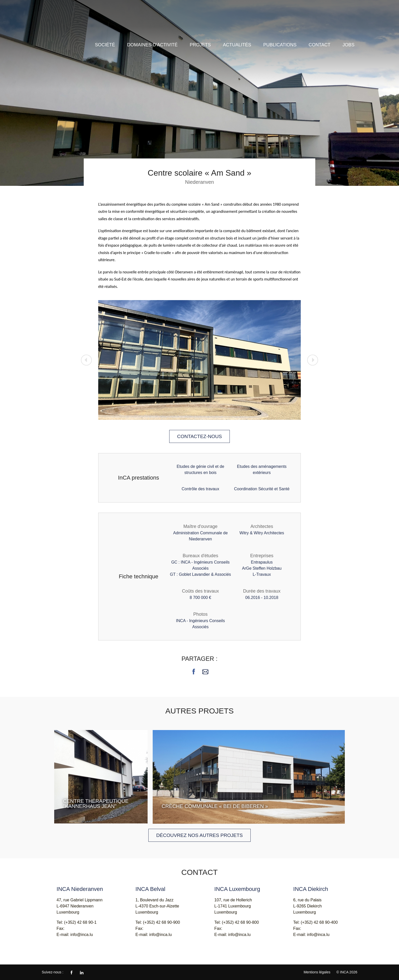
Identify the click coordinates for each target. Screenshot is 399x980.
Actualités (237, 45)
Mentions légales (317, 972)
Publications (280, 45)
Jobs (348, 45)
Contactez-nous (199, 436)
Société (105, 45)
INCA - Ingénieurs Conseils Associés (67, 22)
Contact (320, 45)
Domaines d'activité (152, 45)
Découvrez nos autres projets (199, 835)
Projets (200, 45)
